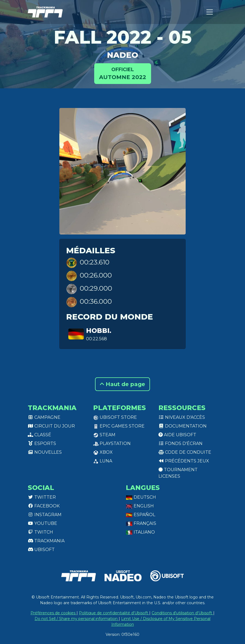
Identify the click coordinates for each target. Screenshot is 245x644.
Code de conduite (185, 452)
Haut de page (122, 384)
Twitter (42, 497)
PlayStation (112, 443)
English (140, 506)
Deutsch (141, 497)
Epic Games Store (119, 426)
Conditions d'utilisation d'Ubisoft (182, 613)
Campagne (44, 417)
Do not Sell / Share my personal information (77, 619)
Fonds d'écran (180, 443)
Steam (104, 435)
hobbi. (99, 331)
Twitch (40, 532)
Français (141, 523)
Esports (42, 443)
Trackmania (46, 541)
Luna (103, 461)
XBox (103, 452)
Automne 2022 (123, 73)
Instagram (45, 515)
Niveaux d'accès (182, 417)
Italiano (140, 532)
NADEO (123, 55)
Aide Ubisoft (177, 435)
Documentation (183, 426)
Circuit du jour (51, 426)
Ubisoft (41, 550)
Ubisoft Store (115, 417)
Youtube (42, 523)
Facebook (44, 506)
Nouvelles (45, 452)
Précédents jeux (184, 461)
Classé (39, 435)
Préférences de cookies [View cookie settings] (53, 613)
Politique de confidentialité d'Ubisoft (114, 613)
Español (140, 515)
